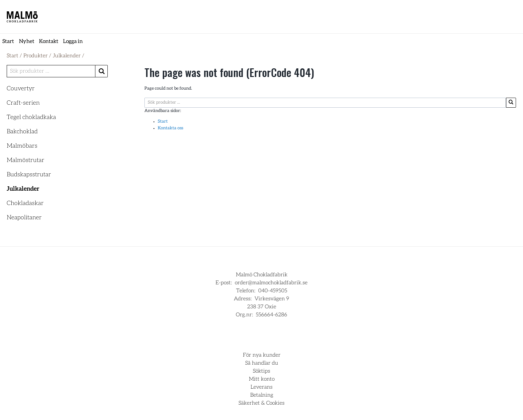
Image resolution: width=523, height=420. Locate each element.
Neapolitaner (24, 218)
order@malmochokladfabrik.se (271, 283)
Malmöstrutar (26, 160)
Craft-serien (23, 103)
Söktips (261, 371)
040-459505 (273, 291)
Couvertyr (21, 89)
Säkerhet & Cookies (261, 403)
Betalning (262, 395)
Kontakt (49, 41)
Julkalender (67, 56)
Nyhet (27, 41)
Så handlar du (262, 363)
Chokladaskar (25, 203)
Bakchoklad (22, 132)
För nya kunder (262, 355)
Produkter (36, 56)
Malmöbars (22, 146)
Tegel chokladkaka (31, 117)
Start (8, 41)
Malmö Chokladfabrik (262, 275)
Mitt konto (262, 379)
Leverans (261, 387)
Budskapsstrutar (29, 175)
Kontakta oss (170, 128)
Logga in (73, 41)
